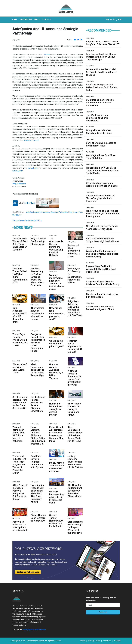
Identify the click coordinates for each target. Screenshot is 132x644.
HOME (14, 20)
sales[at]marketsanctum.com (34, 630)
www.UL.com (33, 168)
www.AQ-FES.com (31, 140)
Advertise (107, 641)
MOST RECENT (26, 20)
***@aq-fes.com (19, 184)
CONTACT (47, 20)
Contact (117, 641)
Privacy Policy (94, 641)
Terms (82, 641)
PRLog (47, 54)
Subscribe (103, 612)
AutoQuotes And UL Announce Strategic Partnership (47, 212)
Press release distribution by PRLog (27, 220)
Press (37, 20)
